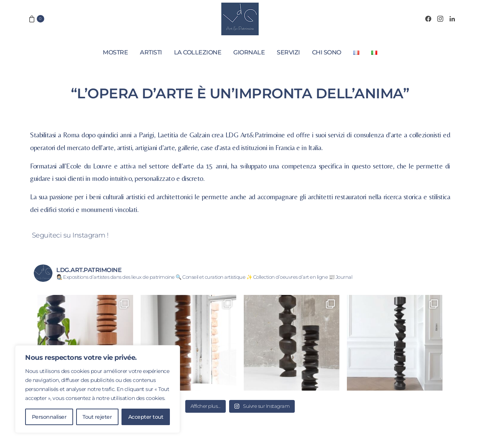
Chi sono (327, 52)
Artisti (151, 52)
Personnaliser (49, 417)
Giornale (249, 52)
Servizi (288, 52)
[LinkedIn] (452, 19)
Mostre (115, 52)
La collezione (198, 52)
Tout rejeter (97, 417)
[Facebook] (428, 19)
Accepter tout (146, 417)
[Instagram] (440, 19)
